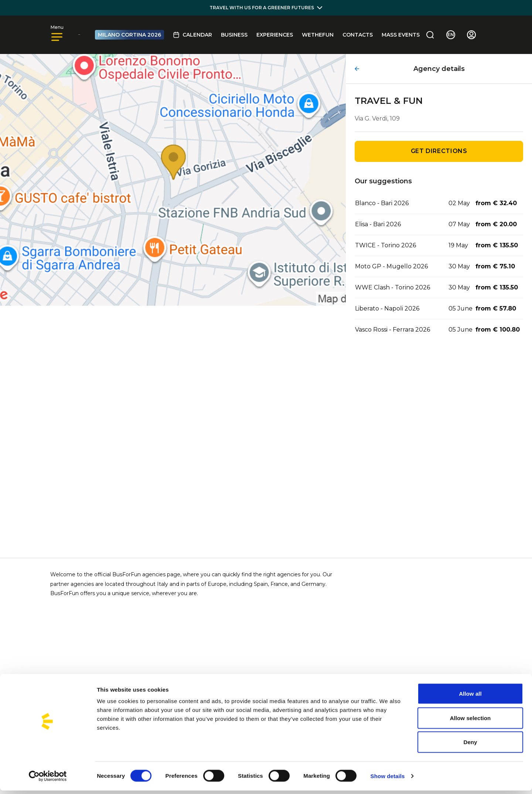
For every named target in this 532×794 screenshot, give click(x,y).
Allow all (470, 697)
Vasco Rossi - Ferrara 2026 (393, 330)
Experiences (275, 35)
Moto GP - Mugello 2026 (391, 266)
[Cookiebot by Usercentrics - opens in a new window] (48, 780)
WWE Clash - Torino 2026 (393, 287)
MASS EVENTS (401, 35)
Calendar (192, 35)
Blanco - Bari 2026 (382, 203)
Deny (470, 745)
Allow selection (470, 721)
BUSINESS (234, 35)
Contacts (358, 35)
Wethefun (318, 35)
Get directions (439, 151)
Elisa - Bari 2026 (378, 224)
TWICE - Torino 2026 (386, 245)
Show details (388, 779)
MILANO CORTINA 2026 (129, 35)
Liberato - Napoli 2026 (387, 308)
